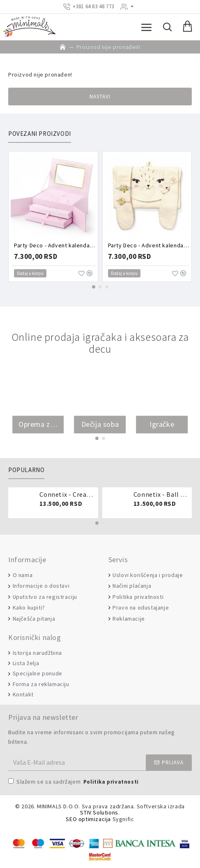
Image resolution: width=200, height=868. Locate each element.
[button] (94, 287)
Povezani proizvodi (40, 134)
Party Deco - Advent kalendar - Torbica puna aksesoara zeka (149, 245)
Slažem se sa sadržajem (74, 782)
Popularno (26, 470)
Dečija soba (100, 425)
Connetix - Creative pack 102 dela (67, 494)
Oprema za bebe (38, 425)
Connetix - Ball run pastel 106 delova (161, 494)
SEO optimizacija (88, 819)
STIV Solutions (99, 813)
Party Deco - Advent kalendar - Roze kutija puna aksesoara (55, 245)
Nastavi (100, 97)
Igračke (162, 425)
